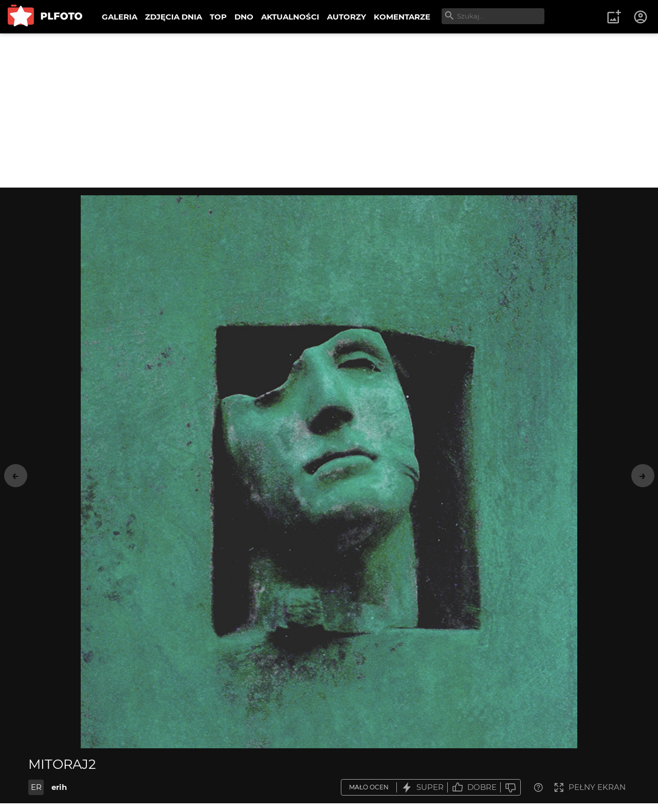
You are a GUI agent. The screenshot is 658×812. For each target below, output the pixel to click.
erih (59, 787)
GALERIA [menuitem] (120, 17)
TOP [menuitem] (218, 17)
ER (36, 787)
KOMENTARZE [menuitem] (402, 17)
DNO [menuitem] (244, 17)
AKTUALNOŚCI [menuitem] (290, 17)
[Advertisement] (329, 110)
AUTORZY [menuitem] (346, 17)
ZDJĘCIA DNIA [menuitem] (173, 17)
